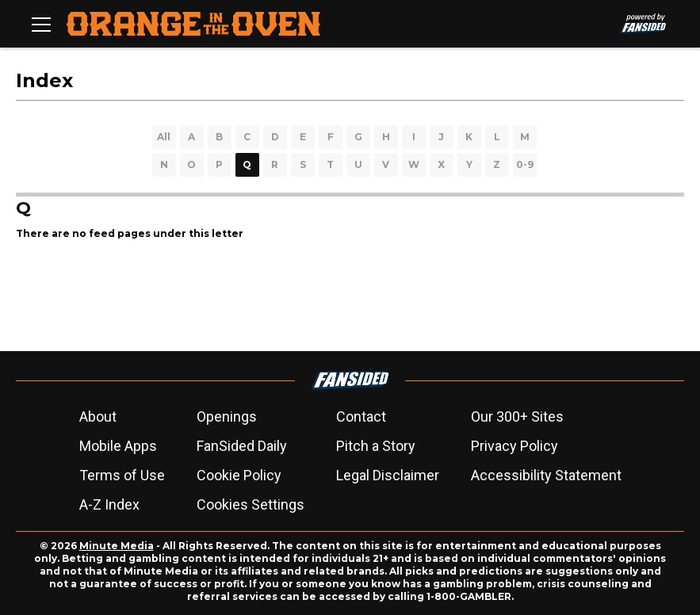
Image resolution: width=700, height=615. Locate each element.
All (164, 137)
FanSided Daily (242, 446)
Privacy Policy (514, 446)
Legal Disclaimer (388, 475)
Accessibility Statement (546, 475)
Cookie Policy (239, 475)
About (98, 416)
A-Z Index (109, 504)
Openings (227, 416)
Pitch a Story (376, 446)
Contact (361, 416)
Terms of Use (122, 475)
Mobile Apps (118, 446)
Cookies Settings (251, 504)
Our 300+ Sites (517, 416)
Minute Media (117, 546)
